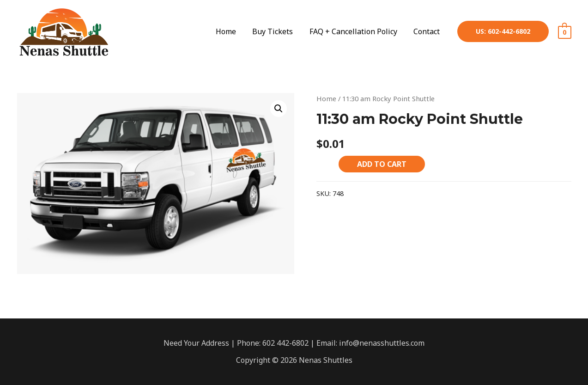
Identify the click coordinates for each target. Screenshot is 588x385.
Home (326, 98)
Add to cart (382, 164)
